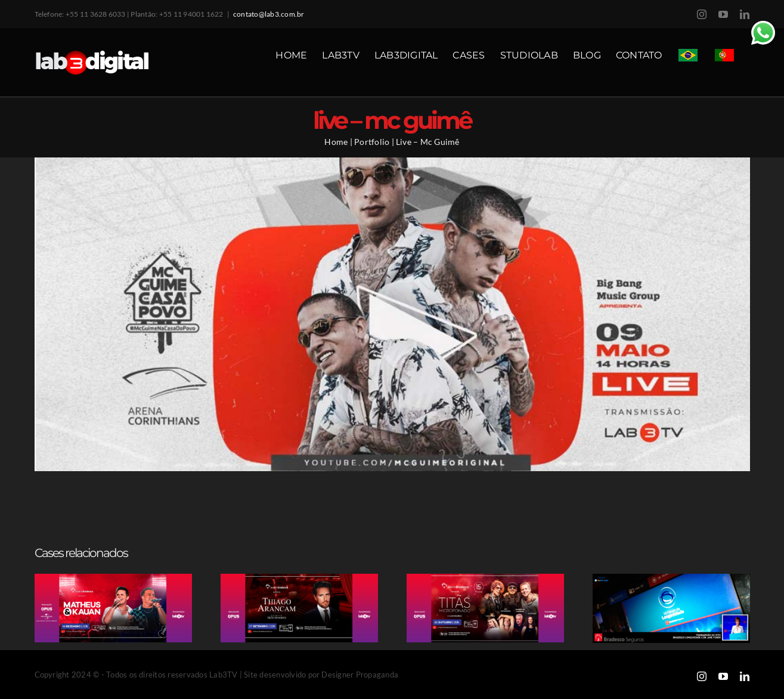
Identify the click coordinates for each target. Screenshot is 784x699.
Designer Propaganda (360, 675)
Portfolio (372, 142)
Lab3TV (223, 675)
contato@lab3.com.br (269, 14)
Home (336, 142)
